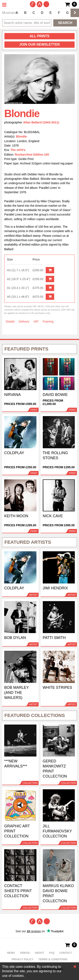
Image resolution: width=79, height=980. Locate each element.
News (11, 953)
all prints (40, 36)
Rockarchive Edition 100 (32, 155)
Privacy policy (23, 959)
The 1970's (18, 150)
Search (65, 23)
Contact (66, 953)
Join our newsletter (39, 44)
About (39, 953)
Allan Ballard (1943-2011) (41, 122)
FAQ (52, 953)
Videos (25, 953)
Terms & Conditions (53, 959)
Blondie (21, 136)
